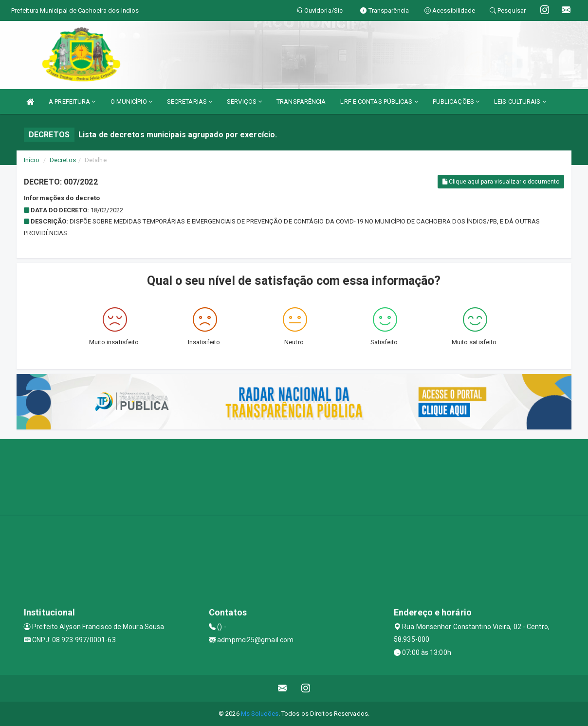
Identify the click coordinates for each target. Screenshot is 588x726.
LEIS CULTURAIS (520, 102)
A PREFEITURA (72, 102)
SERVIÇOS (244, 102)
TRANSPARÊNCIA (301, 102)
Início (32, 160)
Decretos (63, 160)
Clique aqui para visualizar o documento (501, 182)
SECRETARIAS (190, 102)
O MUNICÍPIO (131, 102)
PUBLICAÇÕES (456, 102)
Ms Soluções (260, 714)
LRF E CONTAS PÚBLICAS (379, 102)
